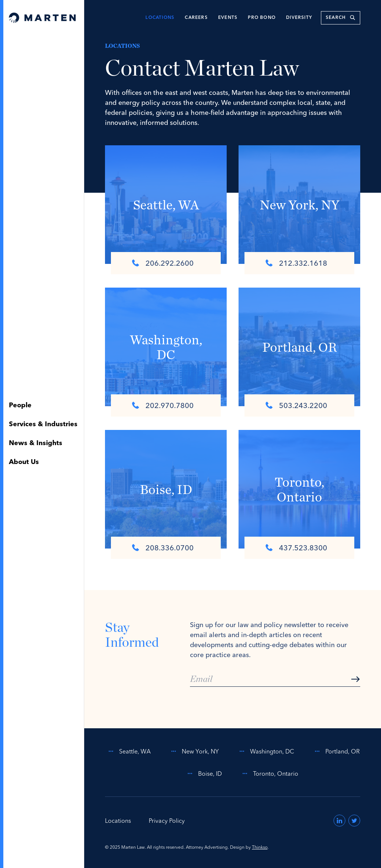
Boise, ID (203, 773)
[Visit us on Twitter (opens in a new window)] (354, 821)
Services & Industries (43, 424)
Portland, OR (336, 751)
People (20, 405)
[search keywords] (341, 18)
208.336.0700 (163, 548)
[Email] (275, 679)
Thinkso (260, 847)
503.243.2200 (296, 405)
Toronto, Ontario (269, 773)
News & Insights (36, 443)
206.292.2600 (163, 263)
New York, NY (194, 751)
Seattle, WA (128, 751)
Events (228, 18)
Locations (160, 18)
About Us (24, 462)
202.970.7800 (163, 405)
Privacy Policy (167, 821)
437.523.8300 (296, 548)
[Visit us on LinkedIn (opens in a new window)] (339, 821)
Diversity (299, 18)
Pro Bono (262, 18)
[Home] (42, 18)
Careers (196, 18)
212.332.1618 (296, 263)
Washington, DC (265, 751)
